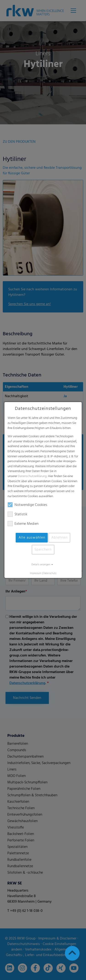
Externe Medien (23, 524)
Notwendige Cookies (27, 505)
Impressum (36, 573)
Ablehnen (60, 538)
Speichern (43, 550)
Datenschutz (50, 573)
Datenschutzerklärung (32, 476)
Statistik (17, 514)
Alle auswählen (32, 538)
